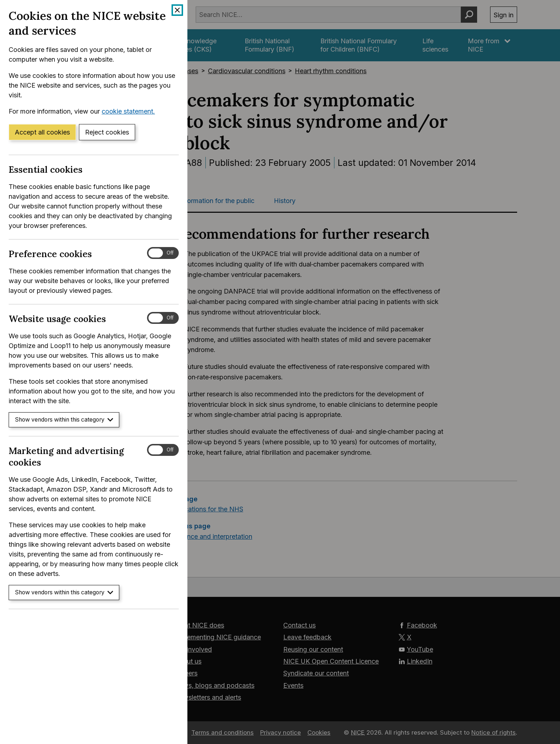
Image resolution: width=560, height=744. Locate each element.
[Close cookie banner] (177, 10)
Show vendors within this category (64, 420)
